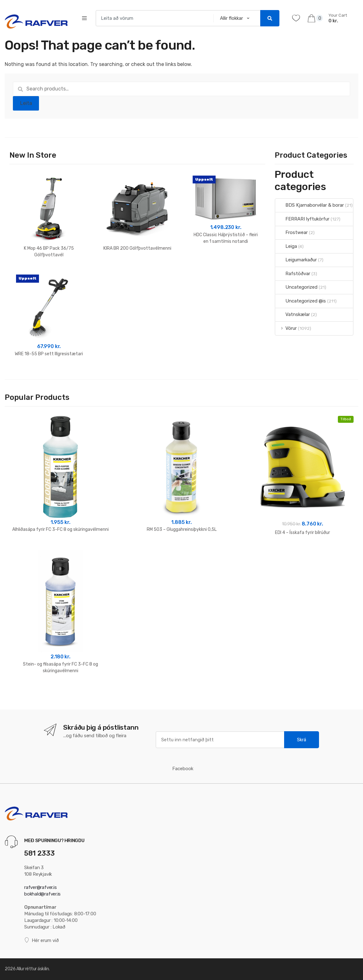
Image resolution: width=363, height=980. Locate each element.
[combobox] (153, 18)
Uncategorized (296, 287)
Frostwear (291, 232)
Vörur (286, 328)
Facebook (183, 769)
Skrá (302, 740)
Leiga (286, 246)
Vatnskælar (293, 314)
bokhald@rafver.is (42, 894)
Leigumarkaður (296, 260)
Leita (26, 103)
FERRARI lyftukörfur (302, 219)
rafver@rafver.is (40, 887)
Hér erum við (41, 940)
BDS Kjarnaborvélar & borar (310, 205)
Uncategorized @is (301, 301)
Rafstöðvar (293, 274)
